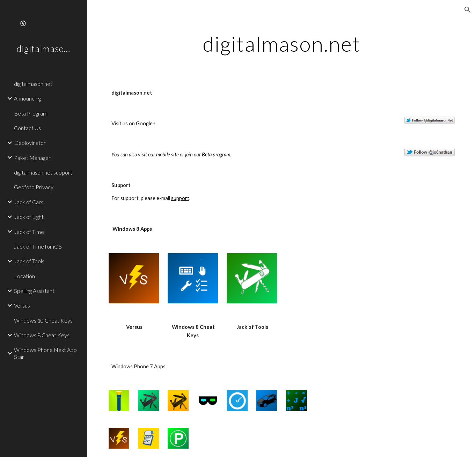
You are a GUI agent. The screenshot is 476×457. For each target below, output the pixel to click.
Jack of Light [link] (29, 217)
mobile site (167, 154)
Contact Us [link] (27, 128)
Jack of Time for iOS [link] (38, 246)
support (180, 198)
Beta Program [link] (31, 113)
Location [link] (24, 276)
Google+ (146, 123)
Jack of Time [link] (29, 232)
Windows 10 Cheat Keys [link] (43, 320)
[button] (468, 10)
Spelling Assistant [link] (34, 291)
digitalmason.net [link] (33, 84)
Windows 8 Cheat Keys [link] (42, 335)
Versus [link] (22, 305)
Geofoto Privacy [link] (34, 187)
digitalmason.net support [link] (43, 172)
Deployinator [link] (30, 143)
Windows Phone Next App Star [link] (45, 353)
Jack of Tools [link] (29, 261)
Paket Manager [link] (32, 158)
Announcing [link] (27, 98)
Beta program (216, 154)
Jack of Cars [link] (29, 202)
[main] (282, 44)
